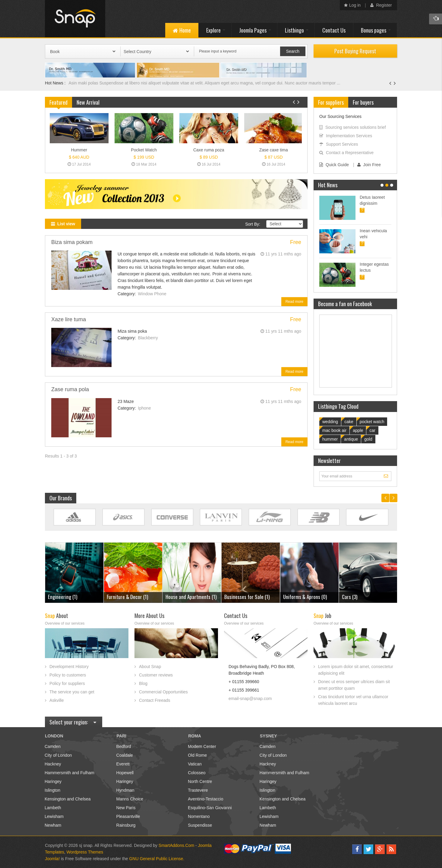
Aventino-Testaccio (205, 799)
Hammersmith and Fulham (69, 773)
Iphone (145, 408)
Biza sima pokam (72, 242)
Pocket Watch (144, 150)
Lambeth (53, 808)
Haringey (53, 781)
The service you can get (72, 692)
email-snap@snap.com (250, 699)
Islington (52, 790)
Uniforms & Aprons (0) (247, 597)
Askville (57, 700)
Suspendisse (200, 825)
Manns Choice (130, 799)
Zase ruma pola (70, 389)
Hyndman (125, 790)
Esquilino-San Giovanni (210, 808)
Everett (123, 764)
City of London (58, 755)
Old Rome (197, 755)
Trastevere (198, 790)
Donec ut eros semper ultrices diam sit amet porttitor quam (354, 685)
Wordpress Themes (85, 852)
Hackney (53, 764)
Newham (53, 825)
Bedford (124, 746)
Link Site (75, 517)
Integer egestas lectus (374, 267)
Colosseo (197, 773)
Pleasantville (128, 816)
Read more (294, 302)
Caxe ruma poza (209, 150)
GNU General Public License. (157, 859)
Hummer (79, 150)
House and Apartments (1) (133, 597)
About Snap (150, 667)
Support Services (339, 144)
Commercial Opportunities (163, 692)
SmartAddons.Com (176, 845)
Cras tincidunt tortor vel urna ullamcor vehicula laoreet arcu (353, 700)
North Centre (200, 781)
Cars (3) (292, 597)
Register (381, 5)
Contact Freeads (155, 700)
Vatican (195, 764)
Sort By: (253, 224)
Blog (143, 683)
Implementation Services (346, 136)
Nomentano (199, 816)
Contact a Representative (346, 153)
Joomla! (52, 859)
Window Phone (152, 294)
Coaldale (125, 755)
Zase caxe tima (274, 150)
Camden (53, 746)
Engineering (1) (358, 597)
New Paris (126, 808)
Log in (352, 5)
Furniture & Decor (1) (70, 597)
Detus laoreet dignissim (372, 200)
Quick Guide (334, 165)
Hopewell (125, 773)
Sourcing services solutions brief (353, 127)
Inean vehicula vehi (373, 234)
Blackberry (148, 338)
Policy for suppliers (67, 683)
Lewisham (54, 816)
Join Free (369, 165)
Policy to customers (68, 675)
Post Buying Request (355, 51)
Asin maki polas (84, 83)
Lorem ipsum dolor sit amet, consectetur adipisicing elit (356, 670)
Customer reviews (156, 675)
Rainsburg (126, 825)
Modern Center (202, 746)
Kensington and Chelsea (68, 799)
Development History (69, 667)
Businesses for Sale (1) (189, 597)
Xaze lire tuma (69, 319)
